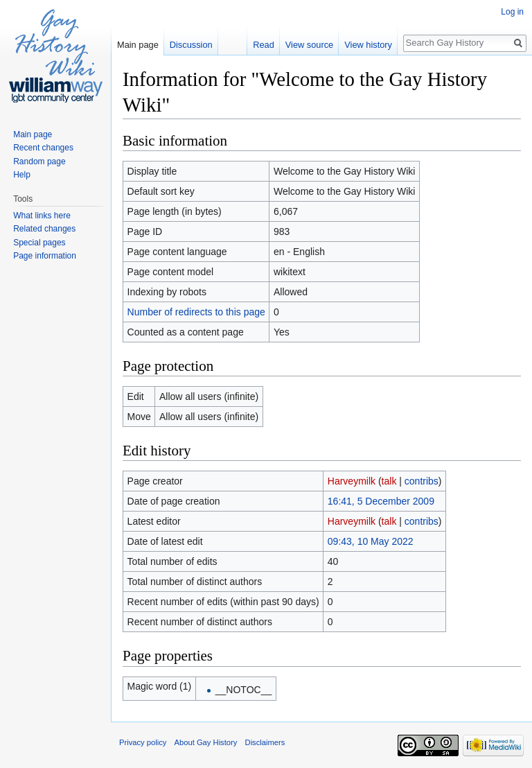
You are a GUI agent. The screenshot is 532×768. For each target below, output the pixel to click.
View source (309, 45)
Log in (512, 12)
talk (389, 481)
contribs (422, 481)
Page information (45, 256)
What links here (42, 216)
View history (368, 45)
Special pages (39, 243)
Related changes (44, 229)
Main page (138, 45)
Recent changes (43, 148)
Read (264, 45)
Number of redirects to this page (196, 312)
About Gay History (206, 742)
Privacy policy (143, 742)
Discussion (191, 45)
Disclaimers (265, 742)
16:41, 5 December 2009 (381, 501)
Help (22, 175)
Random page (39, 162)
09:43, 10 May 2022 (371, 541)
